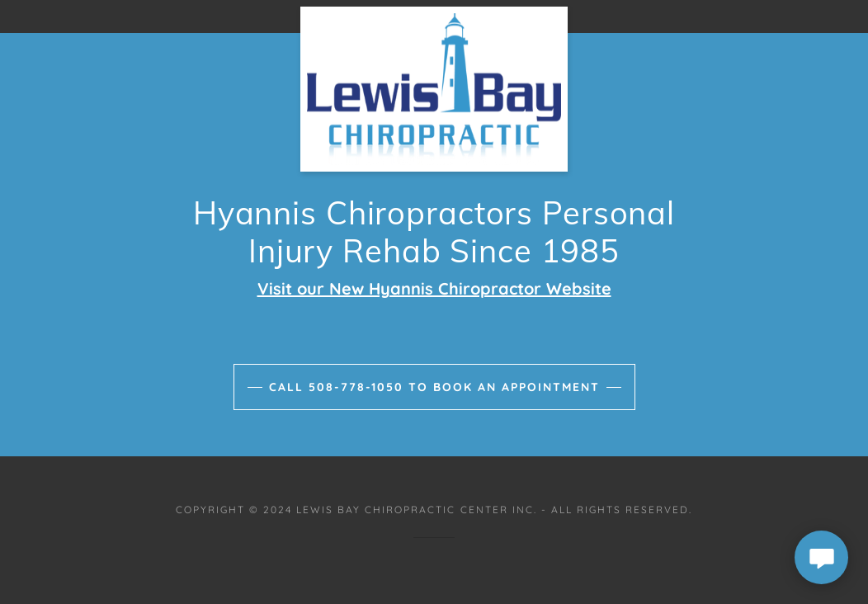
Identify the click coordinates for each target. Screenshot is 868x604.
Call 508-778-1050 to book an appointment (434, 387)
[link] (434, 13)
